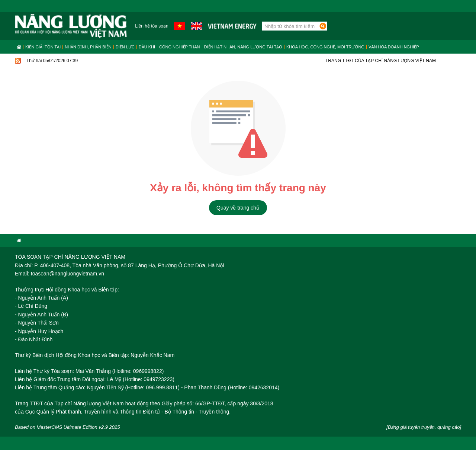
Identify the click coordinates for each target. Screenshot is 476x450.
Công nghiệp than (180, 47)
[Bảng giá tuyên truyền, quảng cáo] (424, 427)
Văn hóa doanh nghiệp (394, 47)
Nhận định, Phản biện (88, 47)
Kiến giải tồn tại (43, 47)
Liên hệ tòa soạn (152, 26)
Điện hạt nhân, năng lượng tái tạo (243, 47)
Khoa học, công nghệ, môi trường (325, 47)
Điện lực (125, 47)
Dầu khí (147, 47)
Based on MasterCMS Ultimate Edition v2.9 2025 (67, 427)
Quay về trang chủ (238, 208)
